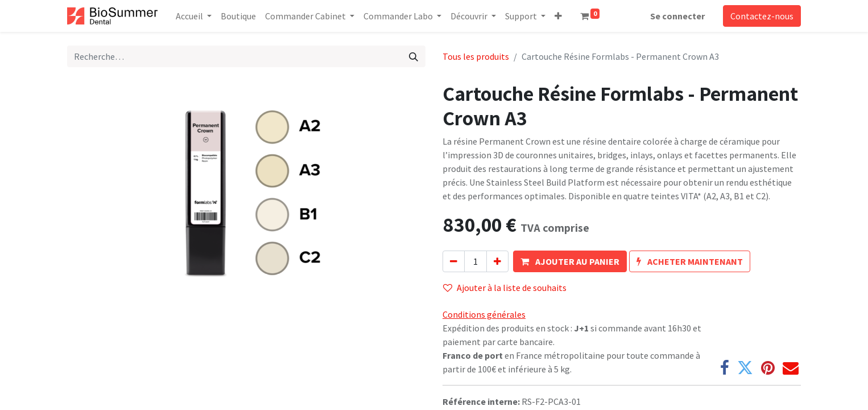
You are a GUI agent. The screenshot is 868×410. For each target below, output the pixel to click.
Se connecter (677, 16)
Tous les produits (476, 56)
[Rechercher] (414, 56)
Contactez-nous (762, 16)
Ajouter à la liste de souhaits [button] (505, 288)
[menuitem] (238, 16)
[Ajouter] (497, 261)
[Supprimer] (454, 261)
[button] (558, 16)
